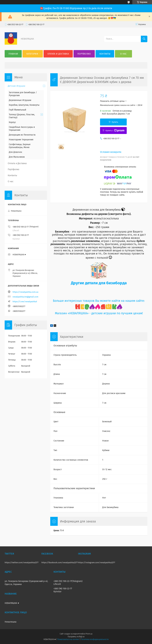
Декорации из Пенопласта (22, 135)
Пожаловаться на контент (68, 639)
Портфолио (84, 54)
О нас (123, 54)
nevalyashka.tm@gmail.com (25, 297)
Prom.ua (89, 634)
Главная (13, 54)
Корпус (12, 122)
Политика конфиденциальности (95, 639)
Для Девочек (15, 152)
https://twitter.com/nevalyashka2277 (22, 562)
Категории (32, 54)
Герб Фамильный (17, 110)
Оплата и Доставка (58, 54)
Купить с (115, 131)
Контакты (105, 54)
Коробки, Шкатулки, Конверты (24, 105)
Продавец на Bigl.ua (76, 637)
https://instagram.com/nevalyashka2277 (97, 562)
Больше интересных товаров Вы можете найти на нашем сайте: (99, 301)
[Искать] (144, 39)
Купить (115, 122)
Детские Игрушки (16, 86)
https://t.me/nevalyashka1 (25, 302)
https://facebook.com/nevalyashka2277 (60, 562)
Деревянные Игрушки (20, 100)
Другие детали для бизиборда (99, 283)
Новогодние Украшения (21, 140)
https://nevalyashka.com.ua (25, 292)
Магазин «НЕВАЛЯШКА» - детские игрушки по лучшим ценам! (99, 313)
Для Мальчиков (17, 157)
